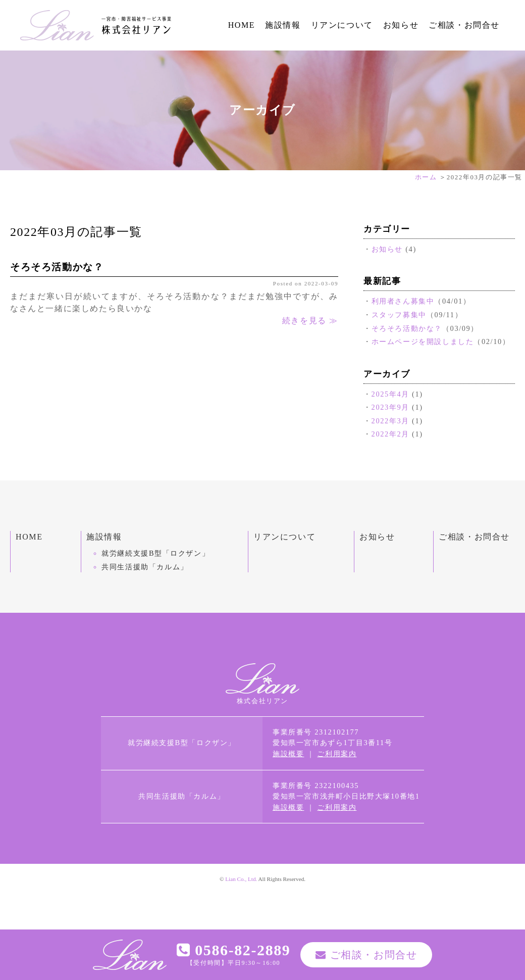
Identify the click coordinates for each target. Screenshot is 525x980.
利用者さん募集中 (403, 301)
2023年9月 (390, 407)
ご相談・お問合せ (464, 25)
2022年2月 (390, 434)
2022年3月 (390, 421)
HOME (242, 25)
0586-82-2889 (234, 950)
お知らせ (401, 25)
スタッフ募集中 (399, 315)
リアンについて (342, 25)
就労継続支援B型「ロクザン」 (155, 553)
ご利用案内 (337, 754)
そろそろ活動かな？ (57, 267)
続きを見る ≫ (310, 321)
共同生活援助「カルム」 (145, 567)
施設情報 (283, 25)
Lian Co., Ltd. (241, 879)
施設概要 (288, 754)
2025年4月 (390, 394)
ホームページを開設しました (423, 341)
